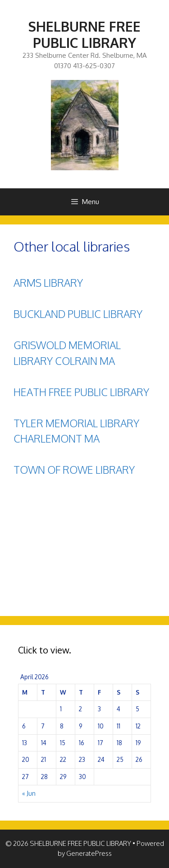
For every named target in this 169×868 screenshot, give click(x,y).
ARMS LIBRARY (48, 282)
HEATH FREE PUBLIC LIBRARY (81, 392)
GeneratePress (89, 853)
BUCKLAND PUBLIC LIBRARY (78, 314)
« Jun (29, 793)
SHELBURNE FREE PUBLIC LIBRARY (84, 34)
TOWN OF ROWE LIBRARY (74, 469)
